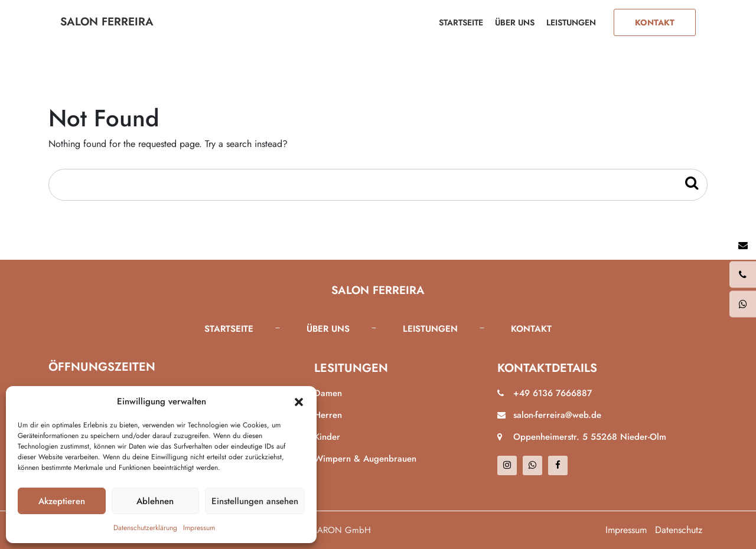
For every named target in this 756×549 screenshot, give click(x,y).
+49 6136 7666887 (553, 393)
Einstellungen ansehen (255, 501)
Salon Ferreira (107, 22)
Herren (328, 415)
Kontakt (655, 22)
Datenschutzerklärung (145, 528)
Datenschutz (679, 530)
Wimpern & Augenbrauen (365, 459)
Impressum (199, 528)
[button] (299, 401)
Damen (328, 393)
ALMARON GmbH (335, 530)
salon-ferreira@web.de (557, 415)
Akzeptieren (62, 501)
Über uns (515, 22)
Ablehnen (155, 501)
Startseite (461, 22)
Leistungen (571, 22)
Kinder (327, 437)
